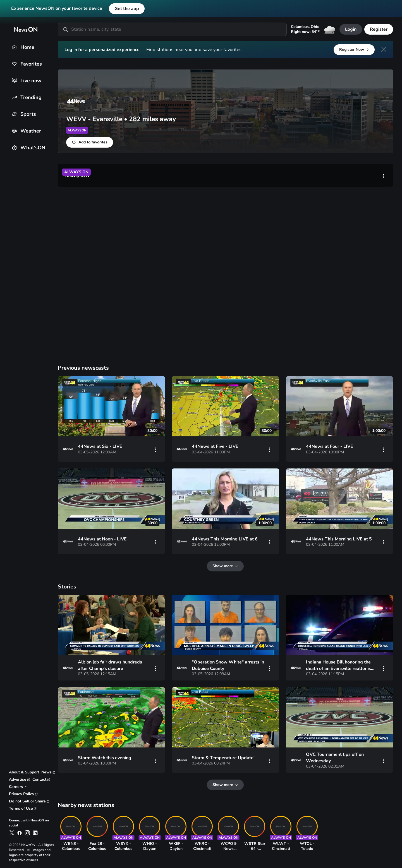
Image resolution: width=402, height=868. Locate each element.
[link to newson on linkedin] (35, 833)
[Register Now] (354, 50)
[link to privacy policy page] (23, 794)
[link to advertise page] (20, 780)
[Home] (14, 47)
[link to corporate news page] (48, 772)
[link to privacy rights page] (29, 801)
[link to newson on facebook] (20, 833)
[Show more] (226, 566)
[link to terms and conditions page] (23, 809)
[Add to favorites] (90, 142)
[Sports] (14, 114)
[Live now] (14, 80)
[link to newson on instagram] (27, 833)
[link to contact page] (41, 780)
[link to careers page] (18, 787)
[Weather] (14, 131)
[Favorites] (14, 64)
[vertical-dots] (384, 175)
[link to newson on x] (12, 833)
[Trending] (14, 97)
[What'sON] (14, 147)
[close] (384, 49)
